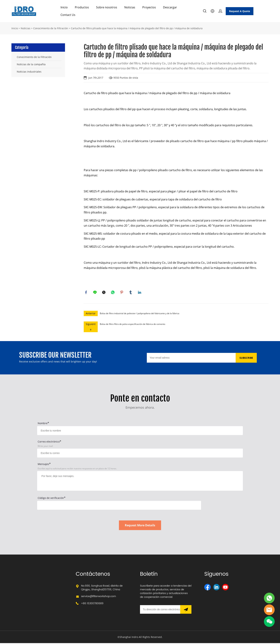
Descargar (170, 7)
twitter (104, 293)
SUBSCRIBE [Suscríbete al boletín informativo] (246, 359)
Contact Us (68, 15)
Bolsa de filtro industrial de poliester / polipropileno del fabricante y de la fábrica (140, 314)
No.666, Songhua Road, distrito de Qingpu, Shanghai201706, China (102, 589)
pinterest (122, 293)
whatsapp (113, 293)
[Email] (191, 359)
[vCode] (119, 506)
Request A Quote (240, 11)
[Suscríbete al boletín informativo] (186, 610)
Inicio (64, 7)
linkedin (140, 293)
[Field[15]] (140, 431)
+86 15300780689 (92, 604)
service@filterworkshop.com (98, 597)
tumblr (131, 293)
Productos (82, 7)
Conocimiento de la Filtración (51, 28)
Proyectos (149, 7)
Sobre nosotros (107, 7)
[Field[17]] (140, 454)
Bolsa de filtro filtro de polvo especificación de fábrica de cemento (132, 325)
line (95, 293)
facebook (86, 293)
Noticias (130, 7)
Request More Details (140, 526)
